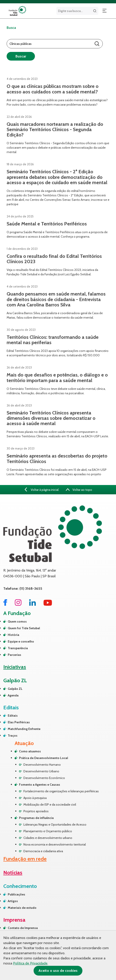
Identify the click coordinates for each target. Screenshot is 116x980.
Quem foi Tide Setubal (24, 628)
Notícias (13, 873)
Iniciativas (15, 667)
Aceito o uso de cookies (58, 971)
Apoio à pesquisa (35, 798)
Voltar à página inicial (41, 490)
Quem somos (17, 621)
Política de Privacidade (30, 963)
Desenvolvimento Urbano (41, 771)
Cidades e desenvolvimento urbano (48, 838)
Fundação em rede (25, 859)
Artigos (13, 901)
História (13, 635)
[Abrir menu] (105, 11)
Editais (13, 716)
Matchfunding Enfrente (24, 729)
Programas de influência (36, 818)
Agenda (13, 695)
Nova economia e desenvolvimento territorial (55, 844)
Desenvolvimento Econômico (44, 778)
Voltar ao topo (79, 490)
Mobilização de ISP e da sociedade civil (50, 805)
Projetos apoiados (36, 811)
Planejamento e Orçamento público (48, 831)
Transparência (18, 648)
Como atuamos (30, 751)
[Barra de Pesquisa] (51, 44)
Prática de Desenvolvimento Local (44, 758)
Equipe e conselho (21, 641)
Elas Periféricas (19, 722)
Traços (13, 735)
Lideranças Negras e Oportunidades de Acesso (55, 824)
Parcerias (14, 655)
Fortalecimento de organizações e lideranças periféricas (61, 791)
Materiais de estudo (22, 908)
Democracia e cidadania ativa (43, 851)
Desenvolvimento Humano (42, 765)
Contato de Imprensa (23, 928)
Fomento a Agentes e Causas (40, 785)
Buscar (21, 56)
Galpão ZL (15, 689)
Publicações (16, 894)
